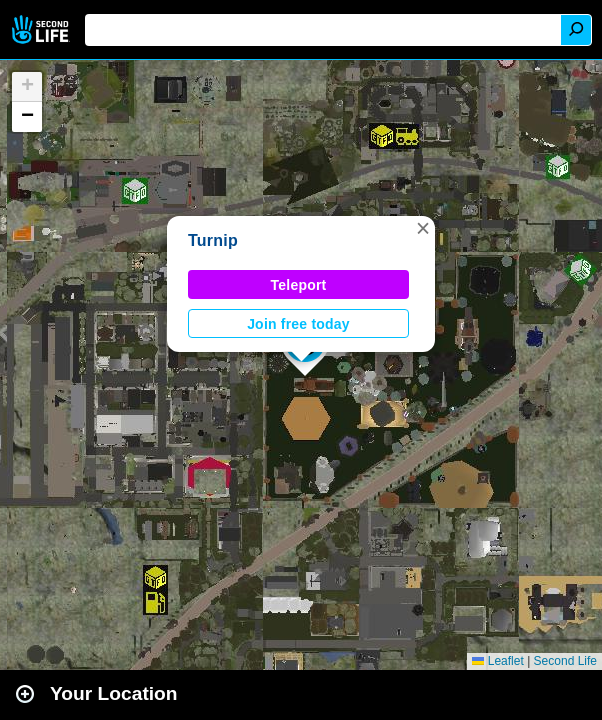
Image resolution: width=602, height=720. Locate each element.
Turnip (213, 240)
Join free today (298, 324)
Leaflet (497, 661)
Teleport (299, 285)
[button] (423, 228)
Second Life (42, 29)
